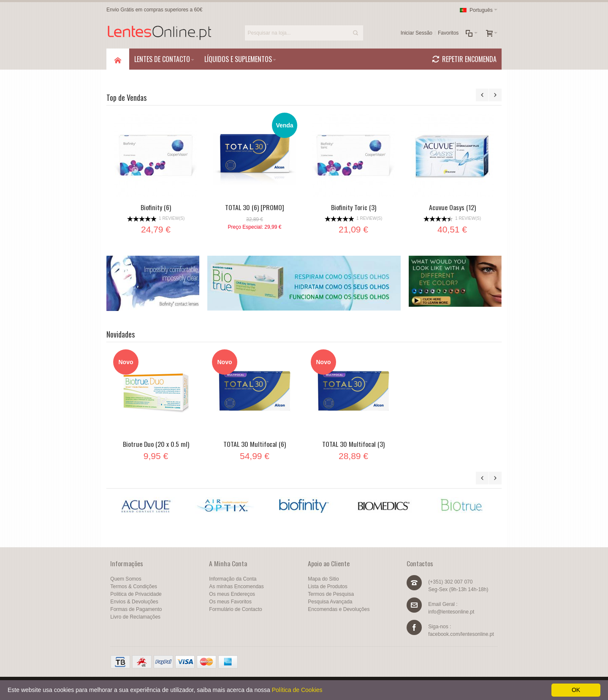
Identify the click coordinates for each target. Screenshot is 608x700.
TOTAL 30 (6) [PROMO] (255, 207)
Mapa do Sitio (323, 579)
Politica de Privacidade (136, 594)
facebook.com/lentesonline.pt (461, 634)
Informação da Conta (233, 579)
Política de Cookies (297, 690)
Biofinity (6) (156, 207)
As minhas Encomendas (236, 586)
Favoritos (448, 33)
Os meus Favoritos (230, 602)
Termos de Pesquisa (331, 594)
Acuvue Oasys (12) (452, 207)
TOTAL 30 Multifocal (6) (255, 444)
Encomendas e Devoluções (339, 609)
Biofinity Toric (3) (354, 207)
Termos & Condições (134, 586)
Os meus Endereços (232, 594)
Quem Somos (126, 579)
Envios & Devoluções (134, 602)
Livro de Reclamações (135, 617)
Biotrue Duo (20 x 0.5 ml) (156, 444)
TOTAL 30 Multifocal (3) (353, 444)
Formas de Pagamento (136, 609)
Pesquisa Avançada (330, 602)
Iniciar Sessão (417, 33)
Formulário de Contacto (235, 609)
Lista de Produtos (327, 586)
